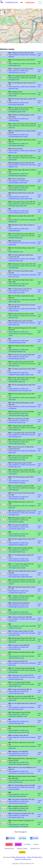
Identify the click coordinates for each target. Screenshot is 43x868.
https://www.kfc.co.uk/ (16, 252)
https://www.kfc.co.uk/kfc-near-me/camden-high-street (19, 104)
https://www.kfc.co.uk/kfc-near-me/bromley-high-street (19, 692)
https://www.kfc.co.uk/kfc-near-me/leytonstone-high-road (19, 592)
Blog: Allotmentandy (19, 857)
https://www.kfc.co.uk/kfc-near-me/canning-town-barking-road (19, 560)
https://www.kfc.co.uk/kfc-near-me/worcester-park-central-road (19, 731)
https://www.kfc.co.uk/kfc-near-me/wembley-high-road (19, 722)
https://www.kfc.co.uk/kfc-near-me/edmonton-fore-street (19, 459)
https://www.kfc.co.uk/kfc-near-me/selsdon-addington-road (19, 715)
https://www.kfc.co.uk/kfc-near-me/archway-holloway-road (19, 189)
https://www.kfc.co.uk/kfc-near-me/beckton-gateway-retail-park (19, 763)
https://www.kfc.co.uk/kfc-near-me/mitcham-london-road (19, 422)
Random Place (9, 849)
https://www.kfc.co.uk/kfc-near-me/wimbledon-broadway (19, 482)
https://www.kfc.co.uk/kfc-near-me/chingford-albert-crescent (19, 599)
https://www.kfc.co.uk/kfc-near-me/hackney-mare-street (19, 292)
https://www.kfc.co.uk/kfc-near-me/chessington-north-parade (19, 825)
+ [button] (2, 11)
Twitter (22, 838)
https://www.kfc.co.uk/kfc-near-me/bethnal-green (19, 230)
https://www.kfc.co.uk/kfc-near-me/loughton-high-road (19, 816)
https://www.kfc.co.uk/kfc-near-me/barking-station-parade (19, 795)
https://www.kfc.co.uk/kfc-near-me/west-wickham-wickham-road (22, 657)
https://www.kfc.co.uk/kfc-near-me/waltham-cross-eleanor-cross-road (21, 772)
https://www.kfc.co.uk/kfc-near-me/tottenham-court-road (19, 72)
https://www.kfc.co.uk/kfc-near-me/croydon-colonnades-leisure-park (21, 613)
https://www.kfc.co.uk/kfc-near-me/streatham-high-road (19, 285)
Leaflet (31, 42)
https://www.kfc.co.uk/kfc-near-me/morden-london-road (19, 528)
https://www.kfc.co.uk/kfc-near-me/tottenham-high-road (19, 381)
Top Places (22, 852)
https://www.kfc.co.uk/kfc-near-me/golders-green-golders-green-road (21, 374)
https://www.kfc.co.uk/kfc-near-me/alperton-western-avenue (19, 754)
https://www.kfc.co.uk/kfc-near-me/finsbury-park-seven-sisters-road (20, 198)
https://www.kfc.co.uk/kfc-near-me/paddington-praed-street (19, 182)
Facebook (10, 838)
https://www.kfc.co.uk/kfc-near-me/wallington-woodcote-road (19, 606)
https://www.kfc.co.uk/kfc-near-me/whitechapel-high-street (19, 175)
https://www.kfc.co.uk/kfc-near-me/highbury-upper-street (19, 111)
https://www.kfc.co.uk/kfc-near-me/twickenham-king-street (19, 802)
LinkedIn (34, 838)
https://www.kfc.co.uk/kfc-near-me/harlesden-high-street (19, 535)
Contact (36, 844)
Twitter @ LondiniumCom (23, 859)
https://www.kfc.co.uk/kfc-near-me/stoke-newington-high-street (22, 260)
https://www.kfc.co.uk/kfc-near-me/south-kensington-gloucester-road (22, 205)
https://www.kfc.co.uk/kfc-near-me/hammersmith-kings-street (19, 415)
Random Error (35, 849)
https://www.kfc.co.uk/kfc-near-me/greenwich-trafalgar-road (19, 544)
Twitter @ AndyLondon (34, 857)
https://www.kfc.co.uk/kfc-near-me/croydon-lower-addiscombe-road (20, 576)
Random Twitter (22, 849)
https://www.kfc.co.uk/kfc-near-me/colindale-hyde (19, 648)
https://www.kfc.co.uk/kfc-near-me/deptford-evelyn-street (19, 342)
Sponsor (9, 844)
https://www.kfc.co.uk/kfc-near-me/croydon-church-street (19, 567)
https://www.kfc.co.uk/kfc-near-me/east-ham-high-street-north (22, 708)
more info (40, 55)
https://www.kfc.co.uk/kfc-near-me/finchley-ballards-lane (19, 443)
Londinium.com (9, 2)
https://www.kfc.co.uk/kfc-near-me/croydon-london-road (19, 551)
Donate (18, 844)
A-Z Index (27, 844)
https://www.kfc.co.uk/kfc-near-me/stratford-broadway (19, 521)
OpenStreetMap (38, 42)
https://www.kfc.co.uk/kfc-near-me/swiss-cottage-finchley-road (22, 237)
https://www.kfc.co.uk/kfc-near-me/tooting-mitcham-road (19, 351)
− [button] (2, 14)
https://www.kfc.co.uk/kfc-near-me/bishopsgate (19, 120)
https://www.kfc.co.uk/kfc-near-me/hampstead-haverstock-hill (19, 212)
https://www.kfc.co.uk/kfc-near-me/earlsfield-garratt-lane (19, 358)
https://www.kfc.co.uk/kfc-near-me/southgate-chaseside (19, 498)
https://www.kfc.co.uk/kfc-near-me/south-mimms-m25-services (22, 781)
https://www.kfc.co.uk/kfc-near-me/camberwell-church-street (19, 136)
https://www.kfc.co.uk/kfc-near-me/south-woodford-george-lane (22, 678)
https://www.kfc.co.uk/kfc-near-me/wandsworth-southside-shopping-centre (21, 334)
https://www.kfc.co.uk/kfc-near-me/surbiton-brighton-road (19, 809)
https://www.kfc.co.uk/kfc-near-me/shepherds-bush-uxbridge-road (20, 390)
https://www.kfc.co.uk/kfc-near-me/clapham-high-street (19, 145)
